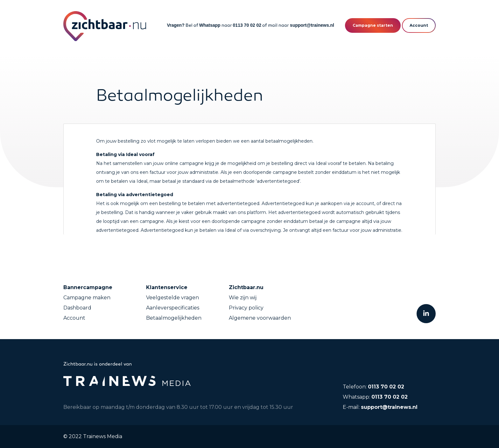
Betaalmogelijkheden (174, 318)
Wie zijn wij (243, 298)
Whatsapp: (375, 397)
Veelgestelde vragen (172, 298)
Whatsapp (210, 25)
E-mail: (380, 407)
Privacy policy (246, 308)
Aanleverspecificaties (173, 308)
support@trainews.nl (312, 25)
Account (74, 318)
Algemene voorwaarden (260, 318)
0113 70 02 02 (247, 25)
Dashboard (77, 308)
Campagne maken (87, 298)
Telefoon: (373, 387)
